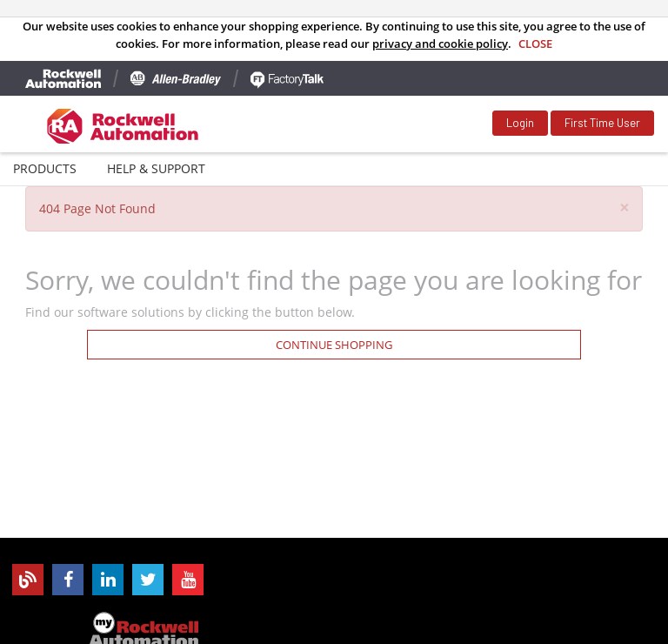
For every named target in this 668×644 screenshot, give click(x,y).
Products (45, 168)
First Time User (602, 123)
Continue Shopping (334, 345)
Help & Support (156, 168)
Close (535, 44)
